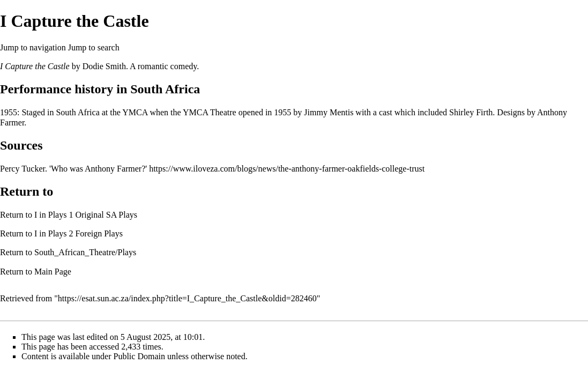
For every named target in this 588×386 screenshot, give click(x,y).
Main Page (53, 272)
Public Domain (139, 356)
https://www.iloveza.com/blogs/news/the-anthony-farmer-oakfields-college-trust (287, 169)
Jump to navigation (33, 47)
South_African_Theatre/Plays (85, 252)
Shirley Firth (471, 112)
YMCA (135, 112)
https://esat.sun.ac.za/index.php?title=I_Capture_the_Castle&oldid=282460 (187, 298)
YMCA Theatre (210, 112)
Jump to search (94, 47)
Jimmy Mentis (329, 112)
